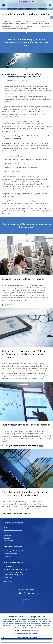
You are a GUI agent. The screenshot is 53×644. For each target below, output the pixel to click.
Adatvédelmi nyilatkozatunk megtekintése (28, 629)
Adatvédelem (8, 567)
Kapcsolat (7, 538)
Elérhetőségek (8, 540)
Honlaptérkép (8, 581)
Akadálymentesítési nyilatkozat (14, 575)
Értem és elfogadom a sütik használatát (28, 636)
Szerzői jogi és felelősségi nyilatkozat (16, 551)
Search (45, 5)
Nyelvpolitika (8, 577)
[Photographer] (52, 67)
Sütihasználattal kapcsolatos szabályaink (27, 632)
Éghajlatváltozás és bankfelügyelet (17, 514)
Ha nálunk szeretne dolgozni (13, 530)
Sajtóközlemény (10, 305)
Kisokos (6, 532)
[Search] (26, 5)
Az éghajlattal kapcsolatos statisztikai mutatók (21, 446)
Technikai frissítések (10, 554)
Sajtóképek (7, 535)
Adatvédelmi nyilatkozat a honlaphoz (16, 569)
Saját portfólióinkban (9, 194)
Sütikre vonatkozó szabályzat (13, 572)
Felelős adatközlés (10, 556)
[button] (50, 2)
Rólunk (6, 527)
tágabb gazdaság (23, 366)
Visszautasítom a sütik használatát (28, 641)
